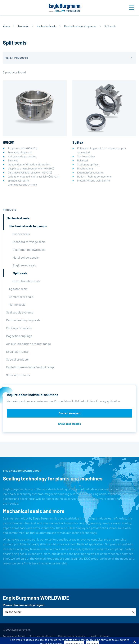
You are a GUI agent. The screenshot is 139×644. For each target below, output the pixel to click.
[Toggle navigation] (131, 8)
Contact (105, 636)
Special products (17, 359)
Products (23, 26)
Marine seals (17, 304)
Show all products (18, 375)
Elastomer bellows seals (29, 250)
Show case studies (69, 424)
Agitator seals (18, 289)
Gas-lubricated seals (26, 281)
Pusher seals (21, 234)
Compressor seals (21, 297)
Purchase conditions (42, 636)
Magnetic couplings (19, 336)
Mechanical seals (46, 26)
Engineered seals (24, 265)
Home (6, 26)
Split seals (20, 273)
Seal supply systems (20, 312)
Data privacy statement (72, 636)
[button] (69, 58)
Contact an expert (70, 413)
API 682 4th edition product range (29, 344)
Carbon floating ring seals (23, 320)
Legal (93, 636)
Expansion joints (17, 351)
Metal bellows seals (26, 257)
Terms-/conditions (14, 636)
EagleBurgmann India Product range (30, 367)
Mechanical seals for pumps (80, 26)
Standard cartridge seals (29, 242)
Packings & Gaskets (19, 328)
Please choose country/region (24, 605)
